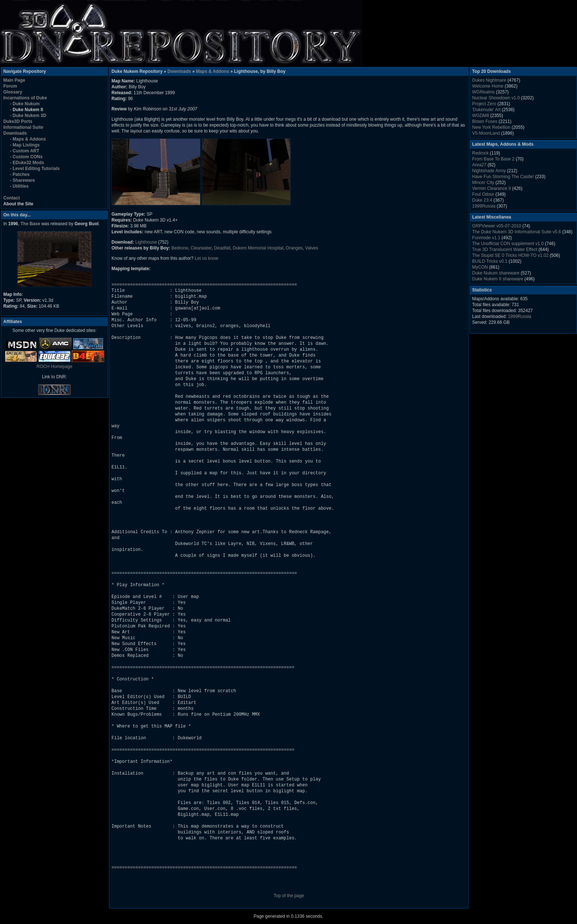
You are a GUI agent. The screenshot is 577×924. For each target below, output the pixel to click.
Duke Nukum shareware (496, 273)
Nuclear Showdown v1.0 (496, 98)
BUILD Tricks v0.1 (490, 261)
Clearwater (201, 248)
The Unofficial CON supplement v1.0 (508, 244)
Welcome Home (488, 86)
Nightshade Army (489, 171)
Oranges (294, 248)
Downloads (179, 71)
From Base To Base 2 (493, 159)
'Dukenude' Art (486, 110)
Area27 (479, 165)
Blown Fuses (485, 121)
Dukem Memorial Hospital (258, 248)
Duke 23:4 (482, 200)
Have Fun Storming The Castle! (503, 177)
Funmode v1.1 (486, 238)
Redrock (480, 153)
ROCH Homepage (54, 367)
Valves (311, 248)
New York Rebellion (491, 127)
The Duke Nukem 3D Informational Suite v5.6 (516, 232)
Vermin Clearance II (491, 188)
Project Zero (484, 104)
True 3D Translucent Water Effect (505, 249)
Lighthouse (146, 242)
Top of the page (289, 896)
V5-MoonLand (486, 133)
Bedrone (180, 248)
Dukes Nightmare (489, 80)
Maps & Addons (212, 71)
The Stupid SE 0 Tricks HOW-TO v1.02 (510, 255)
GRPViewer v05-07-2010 (497, 226)
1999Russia (484, 206)
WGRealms (483, 92)
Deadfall (222, 248)
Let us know (206, 258)
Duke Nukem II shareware (498, 279)
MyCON (480, 267)
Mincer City (483, 183)
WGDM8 (481, 116)
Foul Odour (483, 194)
